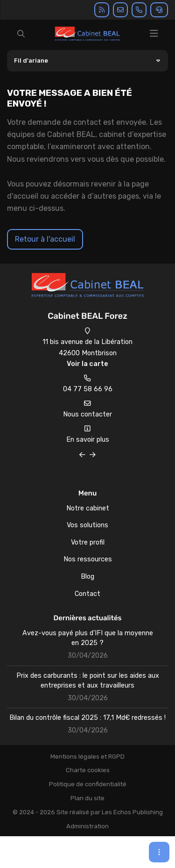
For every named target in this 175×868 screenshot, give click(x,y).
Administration (87, 826)
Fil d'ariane (31, 61)
